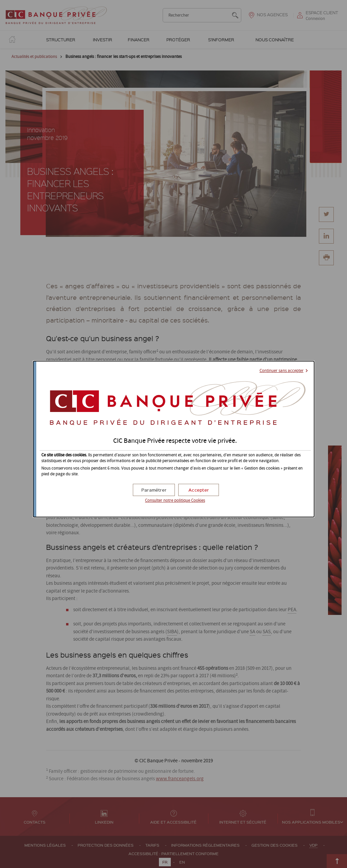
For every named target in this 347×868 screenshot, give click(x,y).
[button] (199, 490)
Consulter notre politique (175, 501)
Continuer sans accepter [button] (282, 371)
